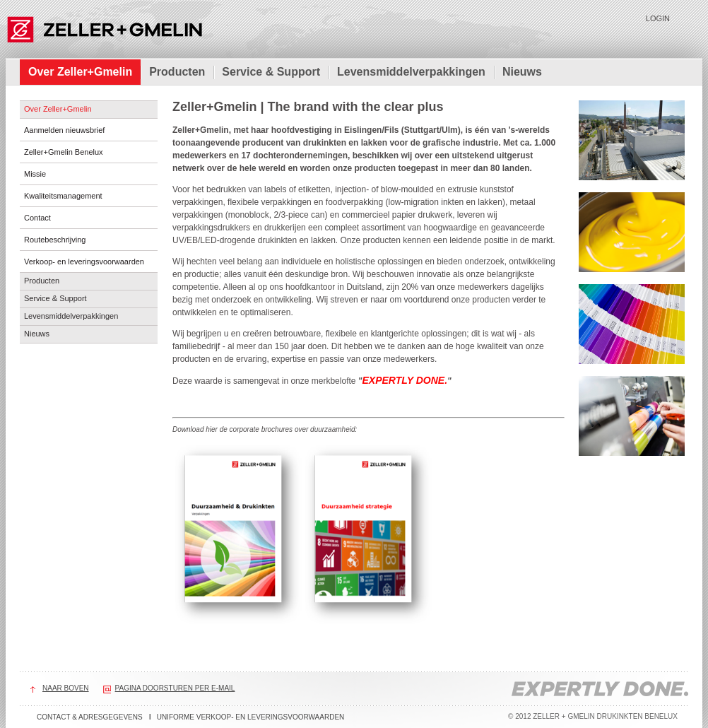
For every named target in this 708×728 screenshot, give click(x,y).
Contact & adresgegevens (90, 717)
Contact (37, 218)
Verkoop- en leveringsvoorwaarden (84, 262)
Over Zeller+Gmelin (80, 72)
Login (658, 18)
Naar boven (66, 688)
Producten (177, 72)
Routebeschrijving (55, 240)
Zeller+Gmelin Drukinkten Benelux (104, 28)
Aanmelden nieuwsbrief (64, 130)
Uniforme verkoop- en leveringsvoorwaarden (251, 717)
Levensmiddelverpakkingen (411, 72)
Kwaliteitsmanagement (63, 196)
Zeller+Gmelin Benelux (64, 152)
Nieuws (522, 72)
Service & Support (271, 72)
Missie (35, 174)
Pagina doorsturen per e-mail (175, 688)
